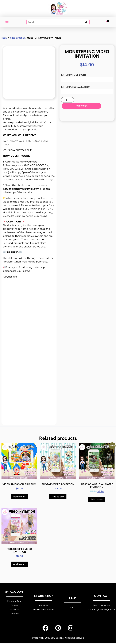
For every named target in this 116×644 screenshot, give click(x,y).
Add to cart (81, 106)
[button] (7, 22)
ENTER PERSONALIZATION (76, 87)
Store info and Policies (44, 609)
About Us (43, 605)
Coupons (14, 614)
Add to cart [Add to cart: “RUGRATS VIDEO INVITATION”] (58, 497)
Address (15, 609)
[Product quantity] (67, 100)
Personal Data (14, 601)
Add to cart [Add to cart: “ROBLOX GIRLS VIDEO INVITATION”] (19, 564)
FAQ (72, 607)
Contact (101, 596)
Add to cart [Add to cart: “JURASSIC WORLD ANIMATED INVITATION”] (97, 500)
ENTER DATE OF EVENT (74, 75)
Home (4, 38)
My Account (15, 592)
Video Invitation (17, 38)
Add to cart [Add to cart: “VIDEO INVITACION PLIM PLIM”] (19, 497)
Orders (14, 605)
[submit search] (86, 22)
